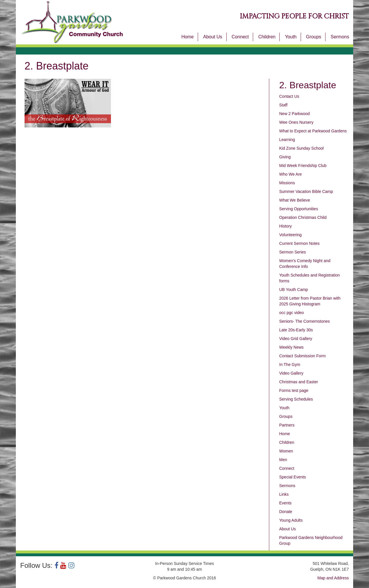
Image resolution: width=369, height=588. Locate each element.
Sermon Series (293, 252)
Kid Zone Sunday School (302, 148)
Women (286, 451)
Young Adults (291, 520)
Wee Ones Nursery (296, 122)
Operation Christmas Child (303, 217)
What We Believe (295, 200)
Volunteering (291, 235)
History (286, 226)
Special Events (293, 477)
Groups (314, 37)
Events (286, 503)
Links (284, 494)
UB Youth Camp (294, 290)
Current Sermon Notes (300, 243)
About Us (213, 37)
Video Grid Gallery (296, 339)
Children (267, 37)
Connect (240, 37)
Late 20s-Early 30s (296, 330)
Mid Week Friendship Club (303, 166)
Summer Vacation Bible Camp (306, 191)
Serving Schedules (296, 399)
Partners (287, 425)
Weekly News (292, 347)
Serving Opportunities (299, 209)
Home (188, 37)
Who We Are (291, 174)
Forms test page (294, 390)
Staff (284, 105)
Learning (287, 140)
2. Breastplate (308, 85)
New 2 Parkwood (295, 114)
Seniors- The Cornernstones (305, 321)
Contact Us (289, 96)
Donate (286, 512)
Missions (287, 183)
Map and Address (333, 578)
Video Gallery (291, 373)
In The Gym (290, 365)
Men (283, 460)
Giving (285, 157)
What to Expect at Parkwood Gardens (313, 131)
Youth (291, 37)
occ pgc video (292, 313)
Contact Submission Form (303, 356)
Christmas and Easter (299, 382)
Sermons (340, 37)
